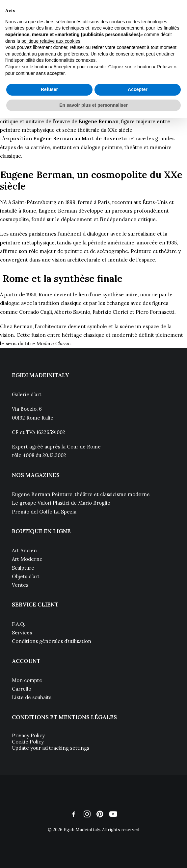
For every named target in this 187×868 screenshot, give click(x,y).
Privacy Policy (28, 735)
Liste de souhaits (32, 697)
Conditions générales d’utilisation (52, 641)
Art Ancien (24, 550)
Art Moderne (27, 559)
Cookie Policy (28, 742)
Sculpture (23, 568)
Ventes (20, 585)
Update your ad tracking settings (51, 748)
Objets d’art (26, 576)
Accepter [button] (138, 89)
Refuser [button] (49, 89)
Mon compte (27, 680)
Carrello (22, 689)
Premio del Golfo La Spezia (44, 512)
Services (22, 633)
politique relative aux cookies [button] (51, 41)
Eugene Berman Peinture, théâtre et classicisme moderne (81, 494)
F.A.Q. (19, 624)
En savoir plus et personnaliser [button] (93, 105)
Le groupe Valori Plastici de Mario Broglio (61, 503)
